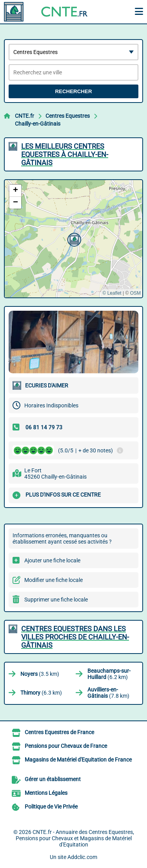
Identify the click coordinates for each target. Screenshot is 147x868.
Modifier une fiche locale (54, 580)
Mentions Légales (46, 793)
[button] (73, 239)
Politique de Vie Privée (51, 807)
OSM (135, 293)
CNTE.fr (24, 116)
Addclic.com (82, 857)
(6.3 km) (41, 693)
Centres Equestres (68, 116)
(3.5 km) (40, 674)
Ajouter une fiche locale (52, 560)
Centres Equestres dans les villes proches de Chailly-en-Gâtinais (75, 637)
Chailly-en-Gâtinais (38, 124)
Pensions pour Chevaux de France (66, 746)
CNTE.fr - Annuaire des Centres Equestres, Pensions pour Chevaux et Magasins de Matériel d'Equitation (75, 838)
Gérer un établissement (53, 779)
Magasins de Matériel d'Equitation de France (78, 760)
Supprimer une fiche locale (56, 600)
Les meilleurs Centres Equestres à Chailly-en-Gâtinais (65, 154)
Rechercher (73, 91)
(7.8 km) (108, 693)
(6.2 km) (109, 674)
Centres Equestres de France (59, 732)
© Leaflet (112, 293)
